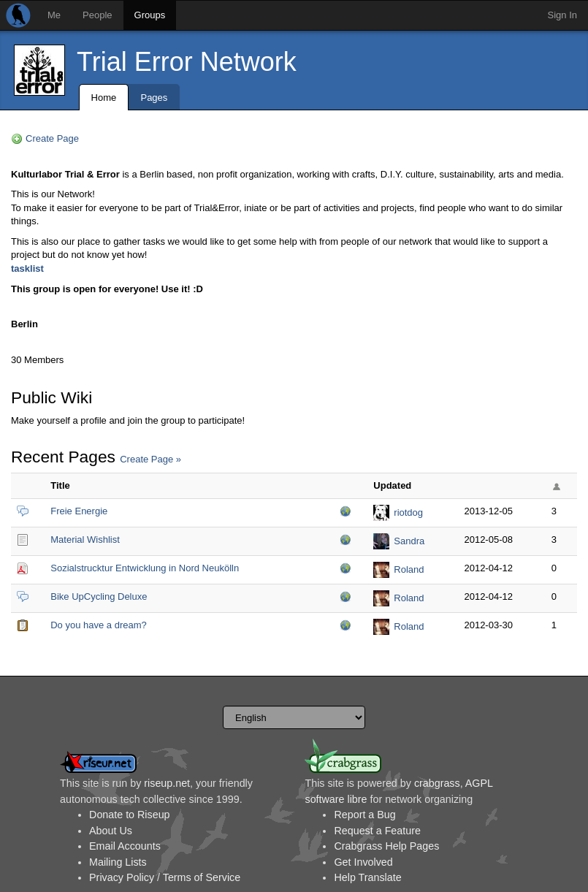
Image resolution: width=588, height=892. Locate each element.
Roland (409, 569)
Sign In (562, 15)
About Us (111, 831)
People (97, 15)
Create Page (52, 138)
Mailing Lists (118, 862)
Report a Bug (364, 815)
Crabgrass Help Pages (386, 846)
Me (54, 15)
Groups (150, 15)
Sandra (409, 541)
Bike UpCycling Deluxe (99, 596)
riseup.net (167, 783)
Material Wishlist (85, 540)
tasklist (27, 268)
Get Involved (363, 862)
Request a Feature (377, 831)
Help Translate (367, 877)
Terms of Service (202, 877)
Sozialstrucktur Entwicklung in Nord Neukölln (145, 568)
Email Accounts (125, 846)
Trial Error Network (187, 62)
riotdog (408, 512)
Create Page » (150, 459)
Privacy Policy (122, 877)
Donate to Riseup (129, 815)
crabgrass (437, 783)
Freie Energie (79, 511)
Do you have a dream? (99, 625)
